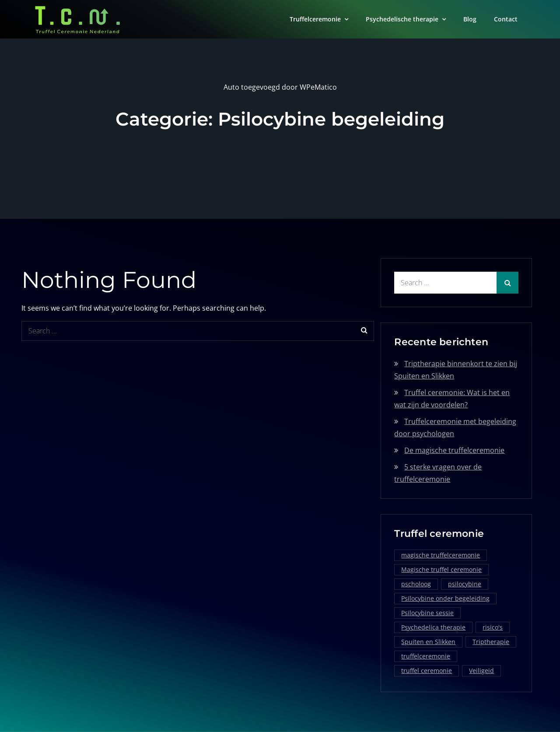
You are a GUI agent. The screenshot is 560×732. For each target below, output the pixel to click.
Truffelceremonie (315, 19)
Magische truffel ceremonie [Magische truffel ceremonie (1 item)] (441, 569)
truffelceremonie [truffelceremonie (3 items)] (426, 656)
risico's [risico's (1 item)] (493, 627)
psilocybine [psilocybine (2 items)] (465, 584)
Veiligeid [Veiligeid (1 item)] (481, 671)
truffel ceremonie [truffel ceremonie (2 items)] (427, 671)
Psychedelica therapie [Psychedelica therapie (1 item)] (433, 627)
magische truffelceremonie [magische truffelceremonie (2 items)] (441, 555)
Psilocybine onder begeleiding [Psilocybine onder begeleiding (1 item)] (445, 598)
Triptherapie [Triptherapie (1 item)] (491, 642)
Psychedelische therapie (402, 19)
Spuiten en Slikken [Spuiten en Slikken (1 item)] (428, 642)
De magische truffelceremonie (454, 450)
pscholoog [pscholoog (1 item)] (416, 584)
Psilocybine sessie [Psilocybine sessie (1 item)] (427, 613)
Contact (506, 19)
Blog (470, 19)
